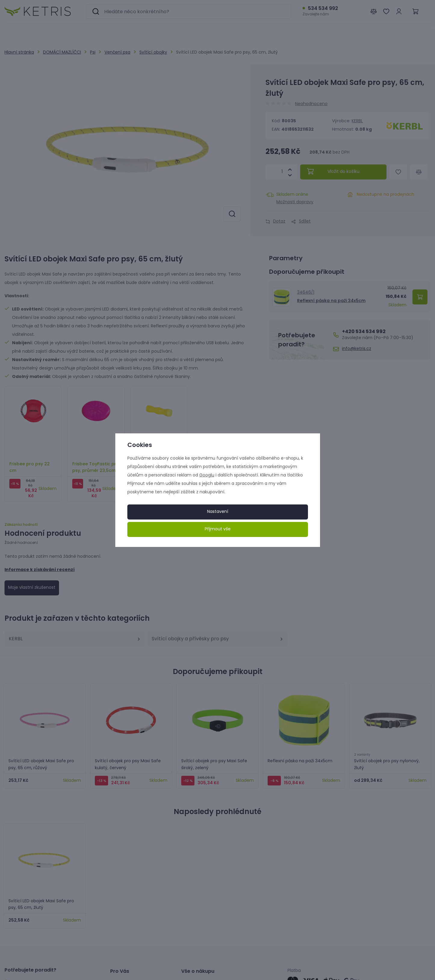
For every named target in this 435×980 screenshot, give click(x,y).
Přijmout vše (218, 529)
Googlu (207, 475)
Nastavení (218, 512)
